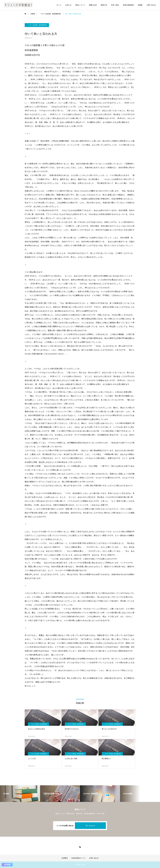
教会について (80, 5)
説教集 (140, 5)
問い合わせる (90, 826)
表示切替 (7, 865)
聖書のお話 (93, 5)
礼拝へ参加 (115, 5)
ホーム (59, 5)
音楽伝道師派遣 (128, 5)
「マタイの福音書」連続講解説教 (37, 25)
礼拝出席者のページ (78, 858)
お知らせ (68, 5)
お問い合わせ (151, 5)
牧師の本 (104, 5)
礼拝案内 (65, 858)
